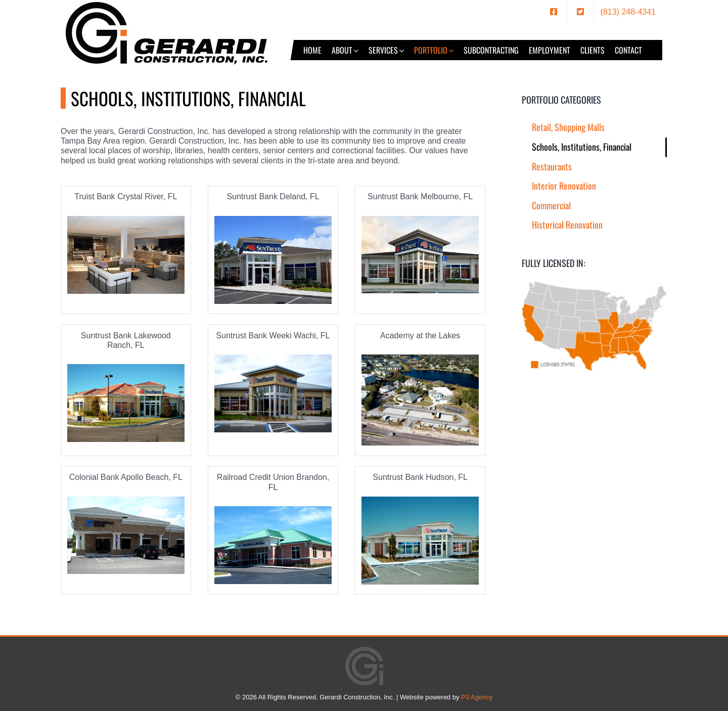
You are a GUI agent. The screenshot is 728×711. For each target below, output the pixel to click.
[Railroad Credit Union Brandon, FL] (273, 545)
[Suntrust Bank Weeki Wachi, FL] (273, 393)
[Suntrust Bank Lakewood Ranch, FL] (126, 403)
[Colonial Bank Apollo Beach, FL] (126, 536)
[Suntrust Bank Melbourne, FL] (420, 255)
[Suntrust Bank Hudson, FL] (420, 541)
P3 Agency (477, 697)
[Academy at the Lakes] (420, 400)
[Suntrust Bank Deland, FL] (273, 260)
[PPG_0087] (126, 255)
